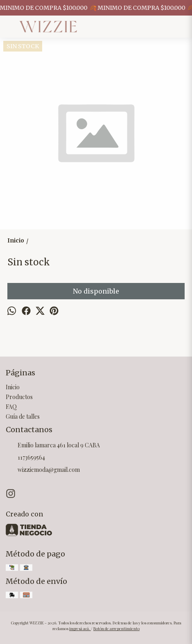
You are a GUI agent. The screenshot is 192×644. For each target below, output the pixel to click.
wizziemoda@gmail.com (43, 470)
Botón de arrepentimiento (116, 628)
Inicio (13, 387)
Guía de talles (23, 416)
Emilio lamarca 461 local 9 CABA (53, 446)
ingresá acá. (80, 628)
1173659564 (25, 458)
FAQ (11, 407)
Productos (19, 397)
